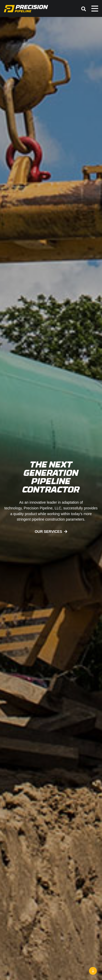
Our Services (49, 532)
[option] (51, 498)
